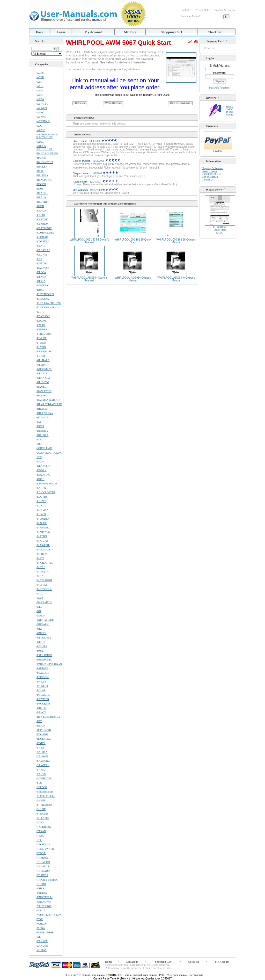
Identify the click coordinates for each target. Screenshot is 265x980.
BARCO (41, 158)
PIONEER (42, 686)
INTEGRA (42, 435)
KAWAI (41, 462)
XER (39, 937)
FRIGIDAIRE (44, 351)
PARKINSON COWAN (49, 664)
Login (61, 32)
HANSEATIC (44, 391)
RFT (39, 721)
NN (38, 611)
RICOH (41, 726)
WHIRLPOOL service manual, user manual (133, 975)
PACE (40, 651)
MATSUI (41, 536)
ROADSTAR (43, 730)
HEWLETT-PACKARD (49, 404)
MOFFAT (41, 585)
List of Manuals (210, 177)
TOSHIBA (42, 875)
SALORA (42, 752)
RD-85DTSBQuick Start (220, 228)
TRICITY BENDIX (47, 880)
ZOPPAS (41, 950)
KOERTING (43, 475)
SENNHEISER (44, 792)
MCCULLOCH (45, 550)
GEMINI (41, 365)
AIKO (40, 86)
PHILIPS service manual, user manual (181, 975)
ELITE (40, 312)
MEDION (42, 554)
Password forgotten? (220, 88)
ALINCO (41, 108)
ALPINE (41, 117)
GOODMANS (44, 369)
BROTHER (42, 202)
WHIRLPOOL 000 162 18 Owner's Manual (176, 241)
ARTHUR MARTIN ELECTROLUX (47, 136)
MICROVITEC (45, 563)
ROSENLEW (43, 739)
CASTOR (42, 219)
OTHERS (41, 646)
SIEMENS (42, 814)
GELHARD (43, 360)
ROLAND (42, 734)
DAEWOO (42, 268)
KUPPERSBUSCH (46, 484)
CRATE (41, 246)
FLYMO (41, 347)
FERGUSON (43, 334)
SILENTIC (42, 818)
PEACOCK (42, 673)
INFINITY (42, 431)
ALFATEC (42, 104)
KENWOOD (43, 466)
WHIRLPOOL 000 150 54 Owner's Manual (90, 241)
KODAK (41, 470)
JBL (39, 444)
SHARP (41, 800)
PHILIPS (41, 682)
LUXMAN (42, 510)
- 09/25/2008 (95, 190)
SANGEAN (43, 765)
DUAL (40, 290)
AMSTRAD (43, 121)
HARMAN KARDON (48, 400)
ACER (40, 77)
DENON (41, 277)
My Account (93, 32)
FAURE (41, 325)
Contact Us (187, 10)
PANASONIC (44, 660)
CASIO (40, 215)
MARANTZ (43, 528)
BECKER (42, 167)
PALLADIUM (44, 655)
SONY (40, 822)
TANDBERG (43, 827)
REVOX (41, 712)
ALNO (40, 112)
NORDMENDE (45, 620)
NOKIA (41, 616)
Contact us (132, 962)
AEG (39, 82)
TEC (39, 840)
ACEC (40, 73)
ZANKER (42, 941)
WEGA (40, 928)
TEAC (40, 836)
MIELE (40, 567)
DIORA (41, 281)
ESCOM (41, 321)
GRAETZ (42, 373)
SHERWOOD (44, 805)
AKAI (40, 95)
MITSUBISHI (44, 580)
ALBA (40, 99)
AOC (39, 126)
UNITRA (41, 893)
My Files (130, 32)
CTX (39, 259)
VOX (39, 919)
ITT (38, 440)
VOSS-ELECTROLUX (49, 915)
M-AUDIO (42, 519)
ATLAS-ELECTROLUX (44, 148)
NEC (39, 607)
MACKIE (42, 523)
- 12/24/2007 (95, 182)
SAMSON (42, 756)
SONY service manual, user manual (85, 975)
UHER (40, 888)
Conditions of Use (211, 174)
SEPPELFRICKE (46, 796)
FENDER (41, 329)
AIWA (40, 90)
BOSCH (41, 184)
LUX (39, 506)
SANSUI (41, 770)
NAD (39, 598)
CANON (41, 211)
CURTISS (42, 263)
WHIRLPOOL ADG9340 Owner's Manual (176, 279)
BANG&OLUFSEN (47, 153)
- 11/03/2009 (95, 173)
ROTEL (41, 743)
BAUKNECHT (44, 162)
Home (40, 32)
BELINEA (42, 175)
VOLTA (41, 910)
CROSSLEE (43, 250)
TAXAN (41, 831)
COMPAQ (42, 237)
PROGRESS (43, 704)
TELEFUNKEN (45, 849)
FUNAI (40, 356)
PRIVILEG (42, 699)
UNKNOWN (43, 902)
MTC (39, 594)
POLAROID (43, 695)
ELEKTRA (42, 299)
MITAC (41, 576)
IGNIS (40, 426)
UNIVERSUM (44, 897)
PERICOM (42, 677)
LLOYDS (42, 497)
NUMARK (42, 624)
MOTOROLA (44, 589)
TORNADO (43, 871)
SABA (40, 748)
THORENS (42, 866)
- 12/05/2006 (96, 161)
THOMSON (43, 862)
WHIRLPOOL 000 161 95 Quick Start (133, 241)
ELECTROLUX (45, 294)
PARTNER (42, 668)
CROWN (41, 255)
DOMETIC (42, 285)
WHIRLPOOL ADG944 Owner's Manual (89, 279)
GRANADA (43, 378)
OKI (39, 629)
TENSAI (41, 853)
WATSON (42, 924)
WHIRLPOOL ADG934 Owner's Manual (133, 279)
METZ (40, 558)
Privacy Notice (203, 10)
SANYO (41, 774)
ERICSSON (43, 316)
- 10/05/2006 (95, 141)
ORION (41, 642)
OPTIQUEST (43, 638)
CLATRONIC (44, 228)
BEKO (40, 171)
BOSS (40, 189)
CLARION (42, 224)
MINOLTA (42, 572)
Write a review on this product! (230, 110)
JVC (39, 457)
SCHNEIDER (44, 778)
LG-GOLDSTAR (45, 492)
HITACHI (42, 409)
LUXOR (41, 514)
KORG (40, 479)
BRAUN (41, 197)
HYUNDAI (42, 418)
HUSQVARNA (44, 413)
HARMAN (42, 395)
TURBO (41, 884)
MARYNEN (43, 532)
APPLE (40, 130)
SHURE (41, 809)
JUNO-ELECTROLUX (49, 453)
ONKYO (41, 633)
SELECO (41, 787)
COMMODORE (45, 233)
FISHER (41, 343)
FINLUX (41, 338)
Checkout (214, 32)
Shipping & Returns (224, 10)
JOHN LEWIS (44, 448)
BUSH (40, 206)
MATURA (42, 541)
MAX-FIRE (43, 545)
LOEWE (41, 501)
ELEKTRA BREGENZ (49, 303)
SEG (39, 783)
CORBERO (43, 241)
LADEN (41, 488)
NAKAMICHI (44, 602)
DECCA (41, 272)
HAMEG (41, 387)
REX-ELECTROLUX (48, 717)
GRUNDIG (42, 382)
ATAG (40, 142)
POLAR (41, 690)
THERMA (42, 858)
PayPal (218, 150)
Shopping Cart (172, 32)
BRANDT (42, 193)
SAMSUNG (43, 761)
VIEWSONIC (44, 906)
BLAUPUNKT (44, 180)
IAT (38, 422)
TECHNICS (43, 844)
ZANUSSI (42, 946)
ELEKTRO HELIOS (47, 307)
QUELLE (41, 708)
